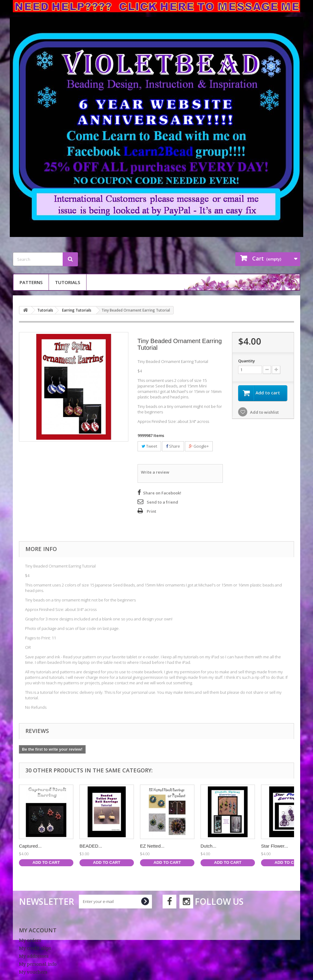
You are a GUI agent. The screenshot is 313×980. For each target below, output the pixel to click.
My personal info (38, 964)
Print (151, 511)
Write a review (155, 472)
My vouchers (33, 972)
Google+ (199, 446)
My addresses (34, 956)
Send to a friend (162, 502)
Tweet (149, 446)
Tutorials (68, 282)
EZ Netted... (152, 846)
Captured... (30, 846)
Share (173, 446)
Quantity (247, 361)
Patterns (31, 282)
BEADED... (91, 846)
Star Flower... (274, 846)
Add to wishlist (264, 412)
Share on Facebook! (162, 493)
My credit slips (35, 948)
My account (38, 930)
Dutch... (208, 846)
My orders (30, 940)
